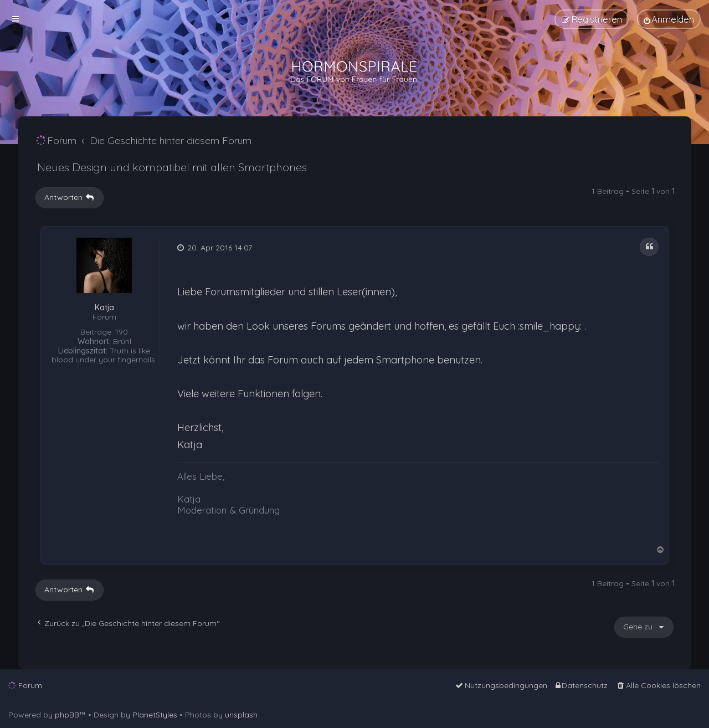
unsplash (241, 715)
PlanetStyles (155, 715)
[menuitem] (669, 19)
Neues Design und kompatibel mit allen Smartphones (172, 167)
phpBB (67, 715)
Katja (104, 308)
